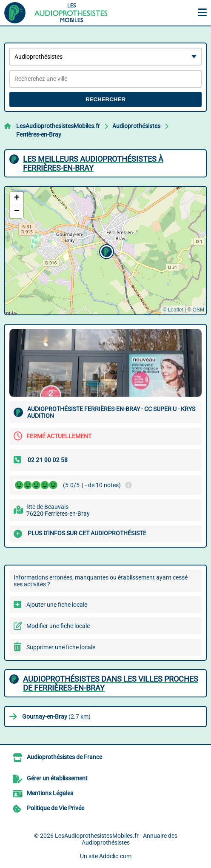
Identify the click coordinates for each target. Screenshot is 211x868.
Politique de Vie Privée (56, 808)
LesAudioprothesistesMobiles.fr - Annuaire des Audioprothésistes (116, 839)
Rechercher (105, 99)
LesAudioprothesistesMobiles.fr (58, 126)
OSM (198, 310)
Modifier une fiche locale (58, 626)
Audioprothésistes (136, 126)
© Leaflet (173, 310)
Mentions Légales (50, 793)
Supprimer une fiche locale (61, 647)
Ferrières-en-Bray (39, 134)
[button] (105, 251)
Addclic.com (115, 856)
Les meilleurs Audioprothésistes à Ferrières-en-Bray (93, 163)
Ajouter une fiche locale (57, 605)
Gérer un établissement (57, 778)
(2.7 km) (56, 717)
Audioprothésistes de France (64, 757)
